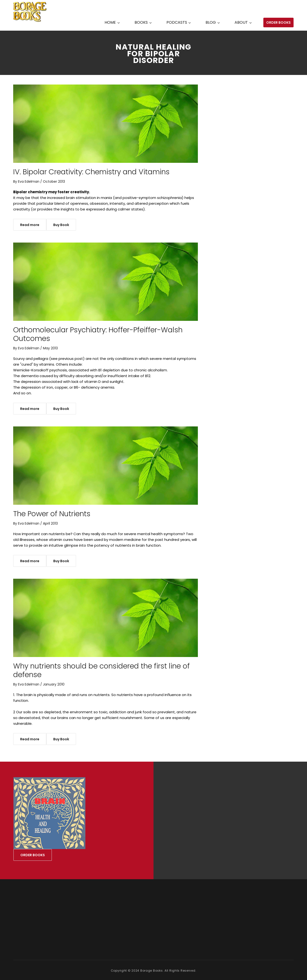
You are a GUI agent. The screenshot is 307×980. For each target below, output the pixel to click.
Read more (30, 225)
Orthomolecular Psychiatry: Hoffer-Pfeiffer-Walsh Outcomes (98, 334)
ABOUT (241, 22)
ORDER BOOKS (278, 23)
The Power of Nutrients (52, 514)
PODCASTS (177, 22)
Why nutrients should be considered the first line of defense (101, 670)
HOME (110, 22)
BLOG (211, 22)
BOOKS (141, 22)
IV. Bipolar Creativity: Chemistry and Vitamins (91, 172)
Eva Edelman (29, 181)
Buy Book (61, 225)
